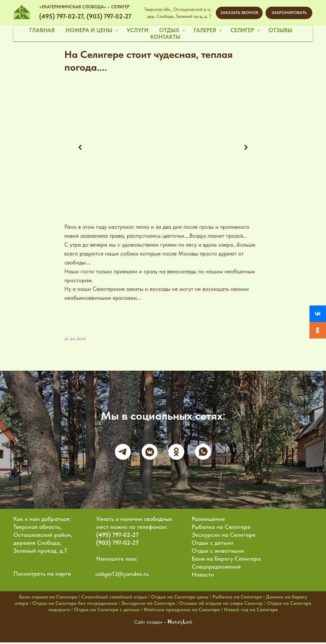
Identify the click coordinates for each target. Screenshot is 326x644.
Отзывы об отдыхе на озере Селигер (221, 605)
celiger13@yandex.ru (122, 576)
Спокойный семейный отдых (114, 599)
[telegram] (123, 453)
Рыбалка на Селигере (221, 529)
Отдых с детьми (213, 545)
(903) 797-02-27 (117, 545)
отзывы (280, 30)
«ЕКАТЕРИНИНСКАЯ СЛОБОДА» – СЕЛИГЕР (85, 7)
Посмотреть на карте (42, 575)
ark (189, 624)
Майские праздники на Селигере (182, 611)
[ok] (176, 453)
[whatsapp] (203, 453)
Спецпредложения (216, 568)
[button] (239, 13)
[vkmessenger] (150, 453)
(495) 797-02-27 (117, 537)
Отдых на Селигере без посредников (75, 605)
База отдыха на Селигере (48, 599)
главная (42, 30)
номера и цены (90, 30)
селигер (243, 30)
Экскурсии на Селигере (224, 537)
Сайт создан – (151, 624)
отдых (170, 30)
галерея (206, 30)
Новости (203, 576)
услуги (138, 30)
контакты (165, 37)
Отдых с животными (218, 553)
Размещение (208, 521)
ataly (177, 624)
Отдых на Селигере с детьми (107, 611)
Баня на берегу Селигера (226, 560)
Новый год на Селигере (251, 611)
